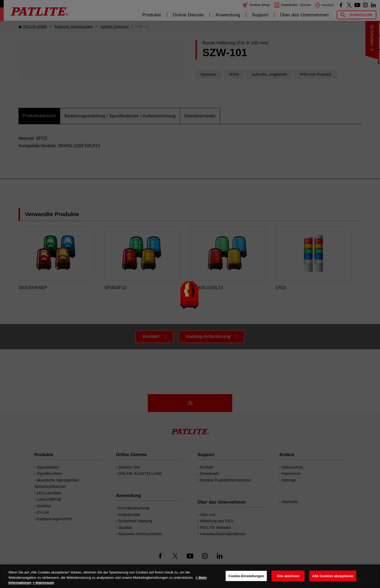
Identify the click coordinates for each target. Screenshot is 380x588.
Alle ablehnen (288, 576)
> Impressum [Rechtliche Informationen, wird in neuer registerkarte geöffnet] (43, 583)
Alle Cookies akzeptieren (333, 576)
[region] (190, 576)
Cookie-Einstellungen (246, 576)
